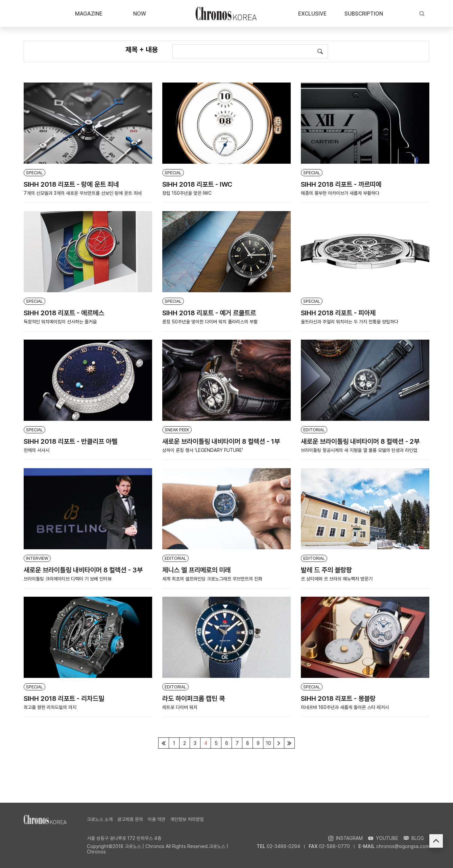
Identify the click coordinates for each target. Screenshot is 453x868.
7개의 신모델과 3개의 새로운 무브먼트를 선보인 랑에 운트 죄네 (83, 193)
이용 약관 (157, 819)
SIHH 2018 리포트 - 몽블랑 (338, 699)
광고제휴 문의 (130, 819)
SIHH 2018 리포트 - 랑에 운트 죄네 (71, 184)
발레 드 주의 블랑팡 (326, 570)
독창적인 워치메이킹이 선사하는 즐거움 (60, 322)
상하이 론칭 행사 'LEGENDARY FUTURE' (203, 450)
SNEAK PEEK (177, 430)
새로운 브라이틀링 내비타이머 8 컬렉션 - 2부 (360, 441)
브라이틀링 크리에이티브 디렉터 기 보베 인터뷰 (68, 579)
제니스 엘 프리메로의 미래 (196, 570)
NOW (140, 14)
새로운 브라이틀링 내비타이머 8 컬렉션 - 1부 (221, 441)
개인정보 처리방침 (187, 819)
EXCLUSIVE (312, 14)
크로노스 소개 (100, 819)
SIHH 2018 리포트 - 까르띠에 (341, 184)
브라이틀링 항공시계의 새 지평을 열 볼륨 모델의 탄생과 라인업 (359, 450)
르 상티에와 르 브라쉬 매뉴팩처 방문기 (337, 579)
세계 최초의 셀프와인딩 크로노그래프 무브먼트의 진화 (212, 579)
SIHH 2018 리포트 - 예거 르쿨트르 (209, 313)
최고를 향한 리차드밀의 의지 (50, 707)
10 (269, 743)
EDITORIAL (314, 430)
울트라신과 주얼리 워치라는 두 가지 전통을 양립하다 (350, 322)
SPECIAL (34, 173)
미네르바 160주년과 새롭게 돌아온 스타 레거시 (345, 707)
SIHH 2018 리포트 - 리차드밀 (64, 699)
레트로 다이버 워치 (180, 707)
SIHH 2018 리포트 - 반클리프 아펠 (70, 441)
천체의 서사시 (37, 450)
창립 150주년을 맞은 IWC (187, 193)
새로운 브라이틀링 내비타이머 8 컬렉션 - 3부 (83, 570)
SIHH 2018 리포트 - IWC (197, 184)
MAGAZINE (89, 14)
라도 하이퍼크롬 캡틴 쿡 (194, 699)
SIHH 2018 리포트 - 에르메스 (64, 313)
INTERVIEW (37, 558)
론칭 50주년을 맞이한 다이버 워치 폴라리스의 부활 (210, 322)
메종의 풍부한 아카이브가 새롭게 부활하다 (340, 193)
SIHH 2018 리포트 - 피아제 (338, 313)
